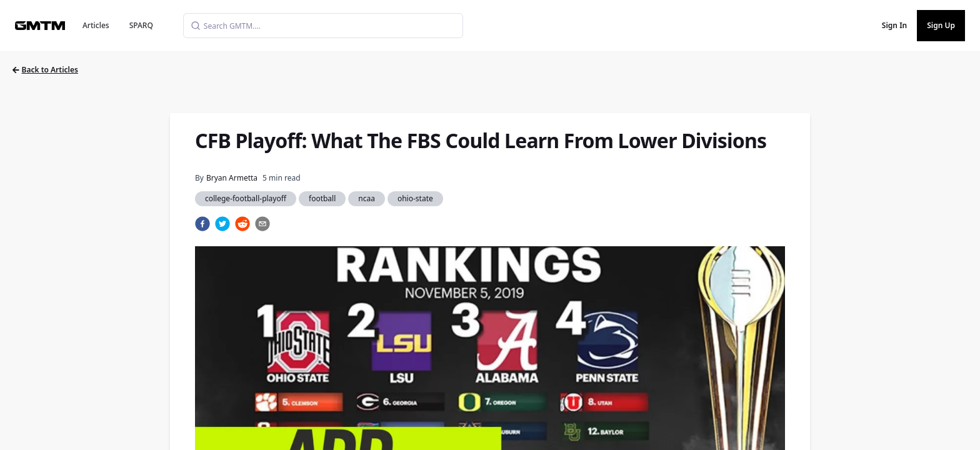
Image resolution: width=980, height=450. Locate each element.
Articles (96, 25)
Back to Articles (45, 70)
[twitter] (222, 224)
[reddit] (242, 224)
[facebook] (202, 224)
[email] (262, 224)
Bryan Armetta (232, 178)
